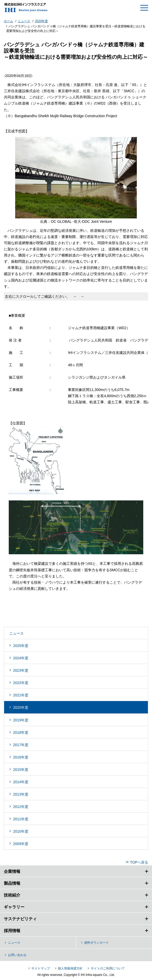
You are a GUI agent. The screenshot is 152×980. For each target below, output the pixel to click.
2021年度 (21, 695)
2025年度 (21, 646)
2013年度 (21, 794)
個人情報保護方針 (70, 968)
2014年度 (21, 782)
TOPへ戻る (139, 862)
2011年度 (21, 819)
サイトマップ (41, 968)
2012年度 (21, 807)
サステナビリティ (20, 919)
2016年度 (21, 757)
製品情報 (12, 883)
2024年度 (21, 658)
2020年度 (21, 708)
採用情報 (12, 931)
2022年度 (21, 683)
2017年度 (21, 745)
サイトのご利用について (108, 968)
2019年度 (21, 720)
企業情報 (12, 871)
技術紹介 (12, 895)
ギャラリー (14, 907)
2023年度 (21, 670)
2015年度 (21, 770)
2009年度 (21, 844)
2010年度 (21, 831)
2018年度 (21, 732)
